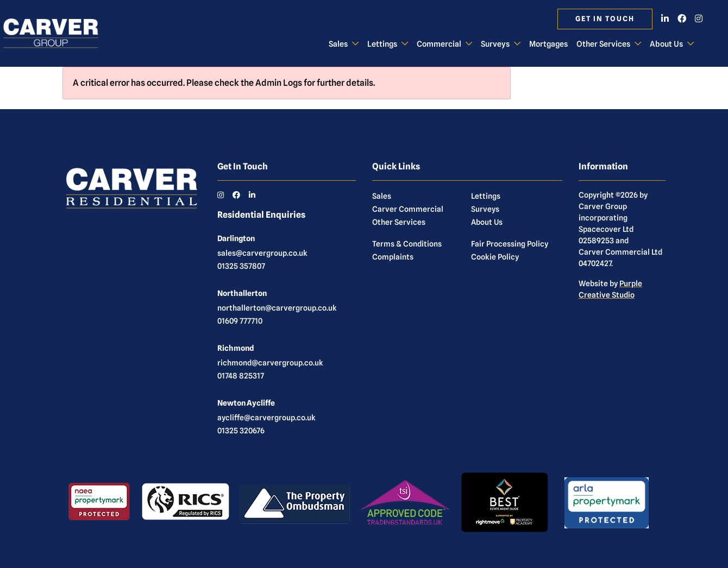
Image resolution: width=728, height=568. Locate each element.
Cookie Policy (495, 257)
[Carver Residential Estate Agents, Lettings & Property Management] (60, 34)
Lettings (382, 44)
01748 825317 (241, 376)
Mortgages (548, 44)
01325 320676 (241, 431)
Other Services (603, 44)
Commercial (439, 44)
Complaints (393, 257)
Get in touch (605, 19)
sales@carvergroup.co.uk (262, 253)
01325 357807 (241, 266)
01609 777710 (240, 321)
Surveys (495, 44)
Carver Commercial (408, 209)
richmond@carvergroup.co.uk (270, 363)
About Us (666, 44)
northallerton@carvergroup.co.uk (277, 308)
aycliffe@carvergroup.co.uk (266, 418)
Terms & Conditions (407, 244)
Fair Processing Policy (510, 244)
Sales (338, 44)
